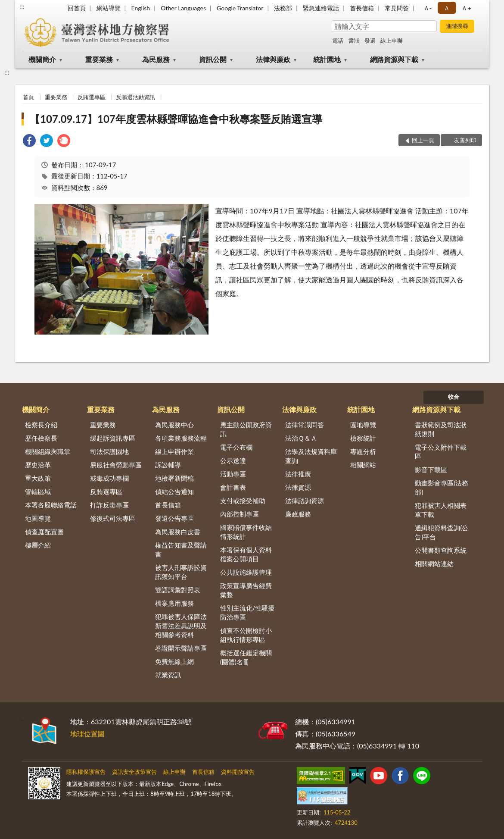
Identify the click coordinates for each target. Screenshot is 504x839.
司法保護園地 (109, 451)
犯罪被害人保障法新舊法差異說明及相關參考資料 (181, 626)
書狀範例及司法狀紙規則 (441, 429)
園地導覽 (363, 425)
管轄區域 (38, 492)
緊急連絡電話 (321, 8)
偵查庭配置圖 (44, 532)
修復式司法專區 (113, 518)
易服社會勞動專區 (116, 465)
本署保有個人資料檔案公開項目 (246, 554)
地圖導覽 (38, 518)
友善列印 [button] (465, 140)
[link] (29, 142)
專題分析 (363, 451)
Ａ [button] (447, 8)
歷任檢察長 (41, 438)
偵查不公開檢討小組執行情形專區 (246, 635)
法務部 (283, 8)
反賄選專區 (92, 97)
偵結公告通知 (174, 492)
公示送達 (233, 460)
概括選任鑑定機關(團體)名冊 (246, 657)
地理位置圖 (87, 734)
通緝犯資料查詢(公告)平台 (442, 532)
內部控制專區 (240, 514)
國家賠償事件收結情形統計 (246, 532)
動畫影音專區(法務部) (442, 487)
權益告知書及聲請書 (181, 549)
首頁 (28, 97)
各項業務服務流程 (181, 438)
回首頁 (77, 8)
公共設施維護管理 (246, 572)
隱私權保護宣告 (86, 772)
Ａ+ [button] (466, 8)
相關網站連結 (434, 564)
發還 (370, 41)
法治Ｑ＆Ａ (301, 438)
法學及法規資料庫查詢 (311, 456)
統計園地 (327, 59)
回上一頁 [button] (423, 140)
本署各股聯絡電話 (51, 505)
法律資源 (298, 487)
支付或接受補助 (243, 501)
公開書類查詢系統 (441, 550)
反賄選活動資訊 (135, 97)
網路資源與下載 (394, 59)
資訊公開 (213, 59)
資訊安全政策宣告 (134, 772)
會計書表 (233, 487)
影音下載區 (431, 470)
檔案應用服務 (174, 603)
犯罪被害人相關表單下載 (441, 510)
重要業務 (99, 59)
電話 (338, 41)
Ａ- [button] (428, 8)
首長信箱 (362, 8)
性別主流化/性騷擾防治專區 (247, 612)
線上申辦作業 (174, 451)
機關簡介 (42, 59)
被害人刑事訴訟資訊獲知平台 (181, 572)
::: (22, 6)
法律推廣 (298, 474)
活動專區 (233, 474)
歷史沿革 (38, 465)
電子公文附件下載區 (441, 452)
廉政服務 (298, 514)
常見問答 (397, 8)
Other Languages (183, 8)
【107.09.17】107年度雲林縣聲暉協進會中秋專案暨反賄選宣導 (176, 119)
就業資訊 (168, 675)
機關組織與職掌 (48, 451)
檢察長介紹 (41, 425)
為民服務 (156, 59)
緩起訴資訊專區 (113, 438)
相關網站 (363, 465)
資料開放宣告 (238, 772)
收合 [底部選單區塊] (454, 397)
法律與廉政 (273, 59)
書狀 (354, 41)
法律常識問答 (305, 425)
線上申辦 (392, 41)
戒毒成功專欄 (109, 478)
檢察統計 (363, 438)
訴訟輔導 (168, 465)
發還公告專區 (174, 518)
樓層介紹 (38, 545)
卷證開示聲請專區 (181, 648)
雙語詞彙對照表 (178, 590)
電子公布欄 (236, 447)
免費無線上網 (174, 661)
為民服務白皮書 (178, 532)
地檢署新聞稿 (174, 478)
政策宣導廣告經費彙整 (246, 590)
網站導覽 (109, 8)
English (140, 8)
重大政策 (38, 478)
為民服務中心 (174, 425)
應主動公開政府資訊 (246, 429)
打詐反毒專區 (109, 505)
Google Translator (240, 8)
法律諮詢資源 (305, 501)
